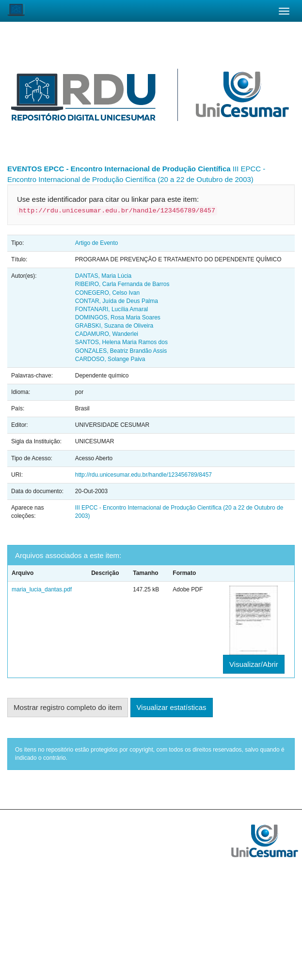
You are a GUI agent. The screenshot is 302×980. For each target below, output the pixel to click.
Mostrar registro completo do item (68, 707)
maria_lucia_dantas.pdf (42, 589)
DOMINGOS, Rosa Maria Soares (118, 317)
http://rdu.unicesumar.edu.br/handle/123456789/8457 (143, 475)
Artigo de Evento (97, 243)
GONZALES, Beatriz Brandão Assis (121, 351)
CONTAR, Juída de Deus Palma (117, 301)
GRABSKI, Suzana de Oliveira (114, 326)
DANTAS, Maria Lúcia (103, 276)
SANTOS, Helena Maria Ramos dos (121, 342)
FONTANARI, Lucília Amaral (111, 309)
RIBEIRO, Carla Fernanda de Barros (122, 284)
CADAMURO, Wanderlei (107, 334)
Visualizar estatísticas (172, 707)
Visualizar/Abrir (254, 664)
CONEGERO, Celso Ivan (107, 293)
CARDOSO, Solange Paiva (110, 359)
